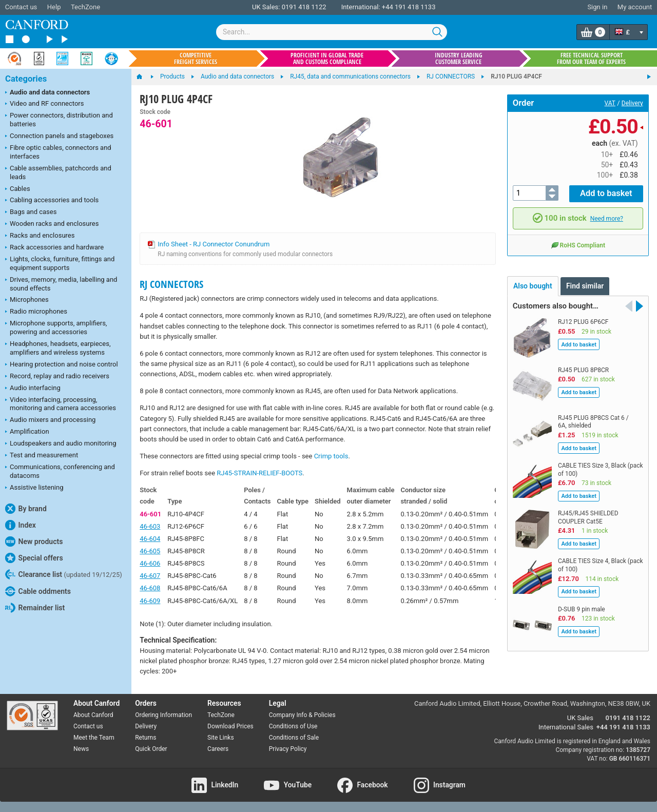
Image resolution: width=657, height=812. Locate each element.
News (81, 749)
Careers (218, 749)
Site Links (221, 738)
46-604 (150, 539)
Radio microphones (36, 312)
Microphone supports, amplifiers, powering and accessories (56, 327)
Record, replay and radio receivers (57, 377)
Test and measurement (42, 456)
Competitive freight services (196, 59)
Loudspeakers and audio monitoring (61, 444)
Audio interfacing (33, 389)
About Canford (93, 715)
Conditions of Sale (294, 738)
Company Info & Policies (302, 715)
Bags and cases (31, 212)
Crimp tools (331, 456)
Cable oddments (38, 591)
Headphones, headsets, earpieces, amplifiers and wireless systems (58, 348)
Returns (146, 738)
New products (34, 542)
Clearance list (64, 574)
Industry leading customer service (459, 59)
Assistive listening (34, 488)
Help (54, 7)
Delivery (632, 103)
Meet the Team (94, 738)
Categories (26, 79)
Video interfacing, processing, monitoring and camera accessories (61, 404)
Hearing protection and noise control (62, 365)
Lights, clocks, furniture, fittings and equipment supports (60, 263)
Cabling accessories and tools (52, 201)
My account (635, 7)
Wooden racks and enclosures (52, 224)
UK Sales (580, 718)
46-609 (150, 601)
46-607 (150, 576)
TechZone (85, 7)
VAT (610, 103)
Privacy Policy (288, 749)
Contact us (21, 7)
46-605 (150, 551)
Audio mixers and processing (50, 420)
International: (361, 7)
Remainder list (35, 608)
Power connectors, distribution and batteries (59, 120)
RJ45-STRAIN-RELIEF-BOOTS (259, 473)
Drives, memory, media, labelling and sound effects (61, 284)
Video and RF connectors (44, 104)
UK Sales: (266, 7)
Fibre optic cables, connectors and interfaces (58, 152)
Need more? (607, 217)
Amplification (27, 432)
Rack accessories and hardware (54, 248)
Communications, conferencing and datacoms (60, 471)
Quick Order (151, 749)
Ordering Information (163, 715)
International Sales (566, 727)
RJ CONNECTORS (171, 284)
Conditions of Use (293, 726)
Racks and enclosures (40, 236)
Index (21, 525)
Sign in (597, 7)
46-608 (150, 588)
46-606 (150, 563)
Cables (18, 189)
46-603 (150, 526)
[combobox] (332, 32)
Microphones (27, 300)
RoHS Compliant (578, 243)
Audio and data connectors (47, 93)
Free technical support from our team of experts (591, 59)
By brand (26, 509)
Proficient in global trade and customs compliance (327, 59)
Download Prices (230, 726)
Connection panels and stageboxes (59, 137)
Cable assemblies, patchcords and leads (58, 172)
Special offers (34, 558)
